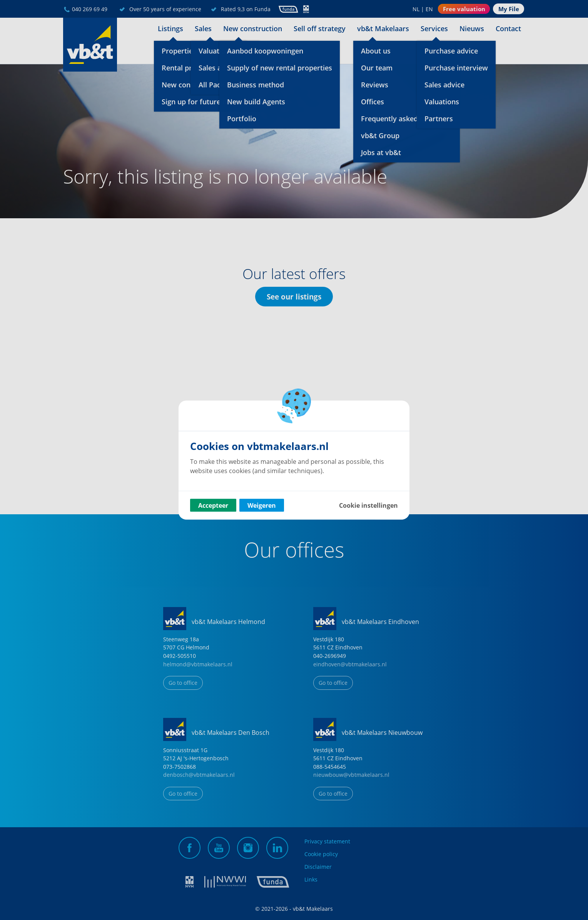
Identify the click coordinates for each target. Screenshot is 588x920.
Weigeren (262, 505)
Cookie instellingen (368, 505)
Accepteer (213, 505)
